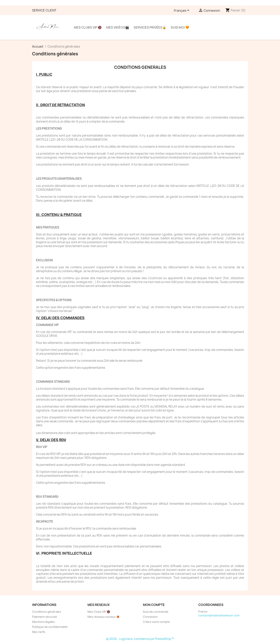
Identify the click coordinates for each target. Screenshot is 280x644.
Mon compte (154, 605)
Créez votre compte (156, 622)
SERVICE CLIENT (44, 10)
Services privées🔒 (150, 27)
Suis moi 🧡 (180, 27)
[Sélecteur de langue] (182, 11)
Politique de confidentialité (50, 627)
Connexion (150, 617)
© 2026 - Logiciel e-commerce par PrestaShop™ (140, 639)
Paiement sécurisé (45, 617)
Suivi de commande (156, 612)
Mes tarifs (39, 632)
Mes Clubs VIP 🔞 (99, 612)
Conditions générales (47, 612)
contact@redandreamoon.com (219, 615)
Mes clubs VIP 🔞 (88, 27)
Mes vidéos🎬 (118, 27)
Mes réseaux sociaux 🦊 (104, 617)
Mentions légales (43, 622)
